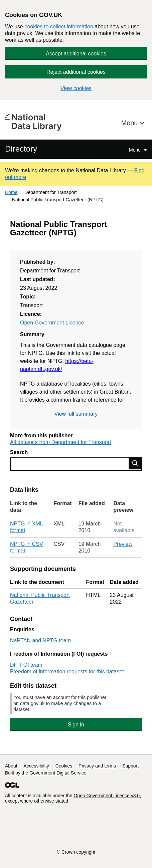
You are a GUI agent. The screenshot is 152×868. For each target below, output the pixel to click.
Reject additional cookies (76, 72)
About (11, 766)
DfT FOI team (26, 665)
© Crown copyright (76, 852)
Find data (135, 463)
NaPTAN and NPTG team (40, 640)
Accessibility (36, 766)
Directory (21, 149)
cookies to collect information (59, 27)
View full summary (76, 414)
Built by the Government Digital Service (46, 773)
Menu (130, 123)
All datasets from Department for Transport (60, 442)
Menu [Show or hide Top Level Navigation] (135, 150)
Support (130, 766)
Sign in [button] (76, 725)
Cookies (64, 766)
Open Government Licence (52, 323)
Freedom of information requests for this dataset (67, 672)
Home (11, 192)
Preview (123, 544)
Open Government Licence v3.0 (107, 796)
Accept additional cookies (76, 54)
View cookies (76, 88)
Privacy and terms (97, 766)
